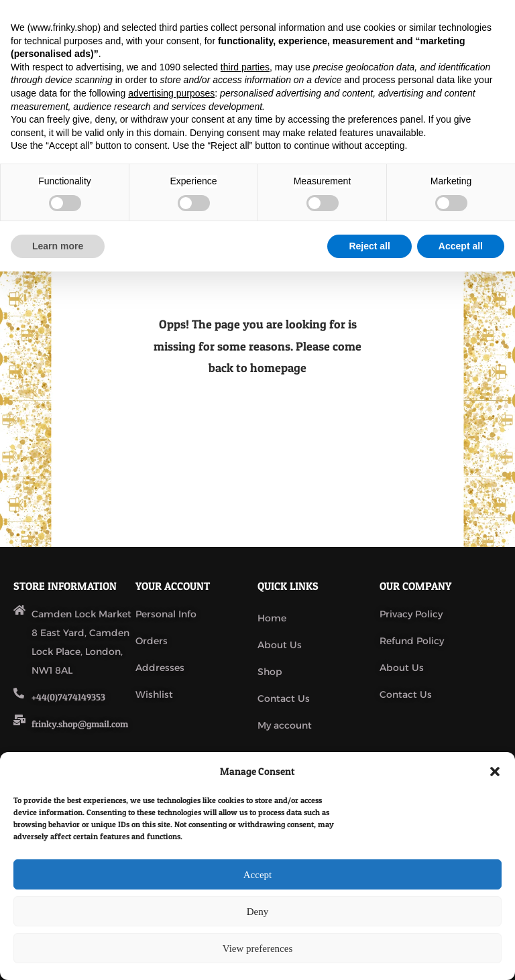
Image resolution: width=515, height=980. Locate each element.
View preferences (257, 948)
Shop (270, 672)
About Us (280, 645)
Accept (257, 875)
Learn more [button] (58, 246)
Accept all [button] (461, 246)
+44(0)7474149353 (68, 697)
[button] (495, 772)
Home (272, 618)
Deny (258, 912)
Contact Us (284, 698)
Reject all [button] (369, 246)
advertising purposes (171, 93)
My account (285, 725)
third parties (245, 67)
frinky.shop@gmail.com (80, 724)
